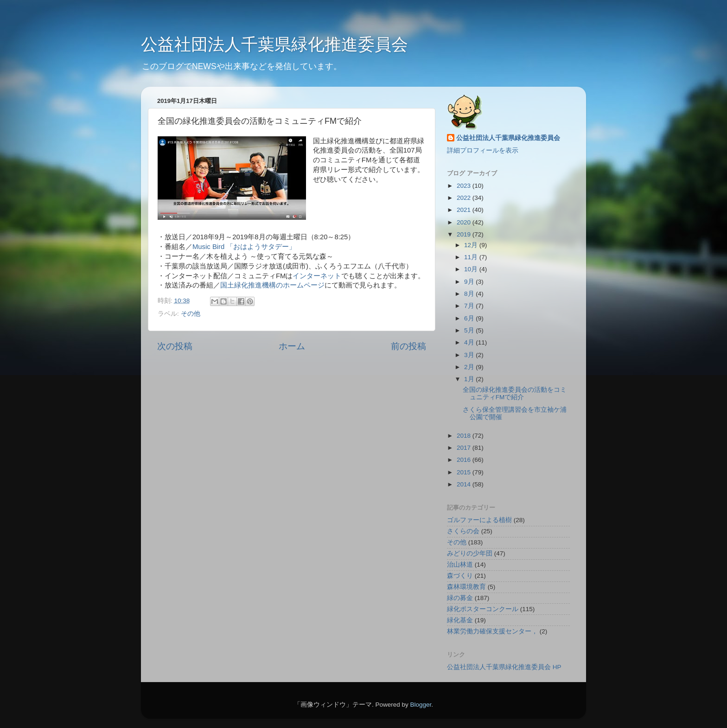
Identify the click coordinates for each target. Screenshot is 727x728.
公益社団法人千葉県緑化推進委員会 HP (504, 667)
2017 (465, 448)
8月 (470, 294)
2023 (465, 186)
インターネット (317, 276)
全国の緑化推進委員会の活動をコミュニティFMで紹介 (515, 393)
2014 (465, 484)
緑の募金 (460, 598)
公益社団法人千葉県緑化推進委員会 (274, 44)
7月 (470, 306)
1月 (470, 379)
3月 (470, 355)
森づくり (460, 576)
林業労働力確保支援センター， (492, 631)
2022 (465, 198)
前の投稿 (408, 346)
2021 (465, 210)
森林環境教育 (466, 587)
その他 (191, 314)
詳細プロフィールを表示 (483, 150)
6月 (470, 318)
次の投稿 (175, 346)
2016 (465, 460)
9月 (470, 282)
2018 (465, 436)
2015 (465, 472)
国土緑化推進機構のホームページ (272, 285)
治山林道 (460, 565)
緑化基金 (460, 620)
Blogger (421, 705)
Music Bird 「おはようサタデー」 (244, 247)
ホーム (292, 346)
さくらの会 (463, 531)
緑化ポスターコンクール (483, 609)
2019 (465, 234)
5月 (470, 330)
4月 (470, 342)
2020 (465, 222)
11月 (472, 257)
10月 (472, 269)
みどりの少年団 (470, 553)
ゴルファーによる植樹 (479, 520)
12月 (472, 245)
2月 (470, 367)
